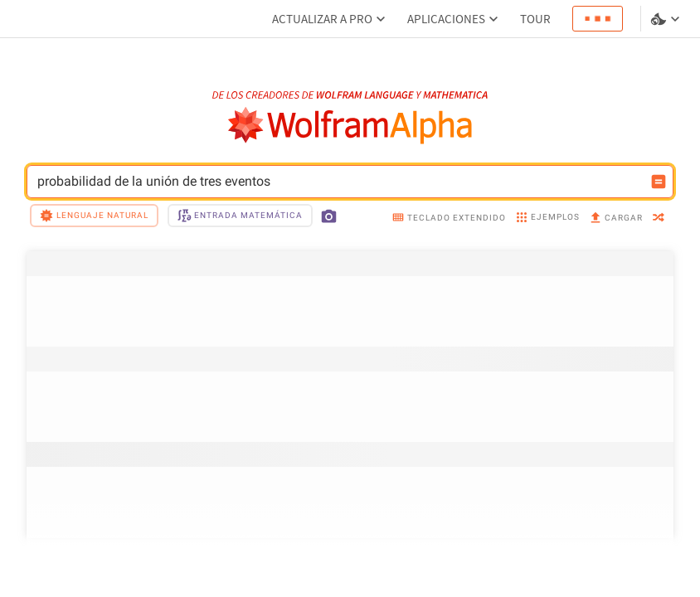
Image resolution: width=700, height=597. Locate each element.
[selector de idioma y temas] (667, 19)
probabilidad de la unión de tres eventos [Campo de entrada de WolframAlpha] (339, 182)
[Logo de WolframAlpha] (350, 126)
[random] (659, 218)
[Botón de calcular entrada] (659, 182)
